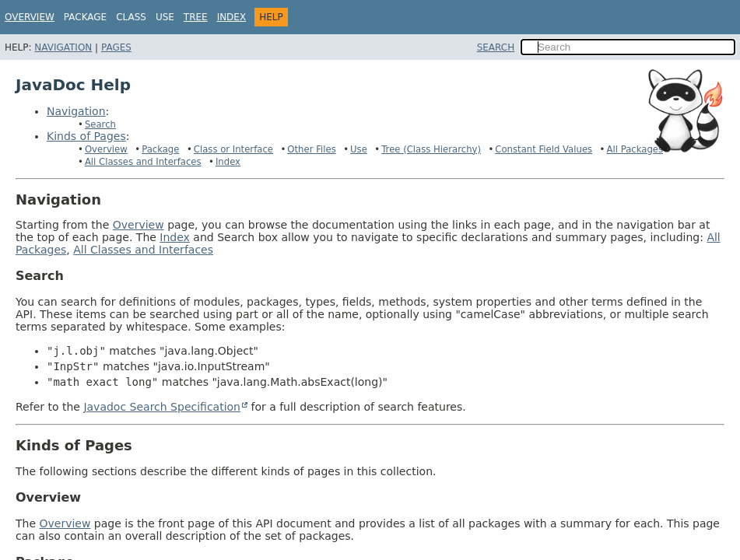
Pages (116, 47)
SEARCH (496, 47)
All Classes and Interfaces (143, 162)
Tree (196, 17)
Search (100, 124)
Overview (30, 17)
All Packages (635, 149)
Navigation (63, 47)
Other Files (311, 149)
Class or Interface (233, 149)
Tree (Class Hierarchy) (431, 149)
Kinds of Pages (86, 136)
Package (160, 149)
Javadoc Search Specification (162, 407)
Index (232, 17)
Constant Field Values (544, 149)
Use (359, 149)
